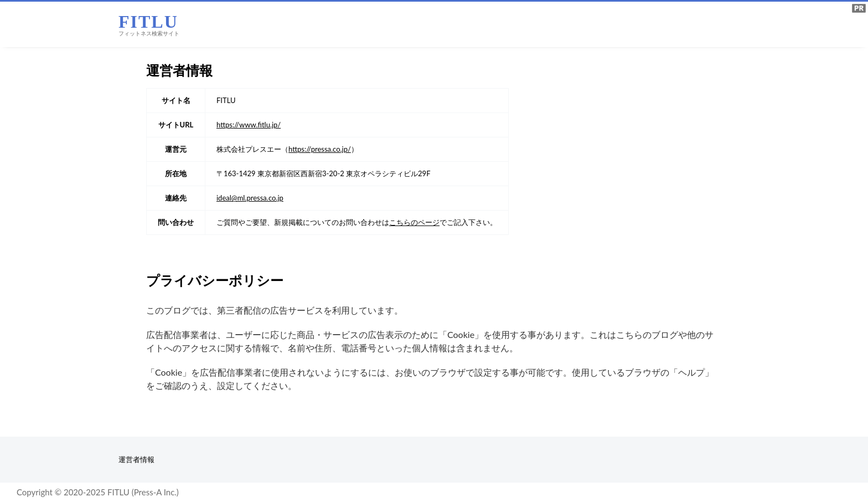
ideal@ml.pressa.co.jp (250, 198)
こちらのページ (414, 222)
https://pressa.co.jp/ (320, 149)
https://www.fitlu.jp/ (249, 125)
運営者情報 (136, 459)
